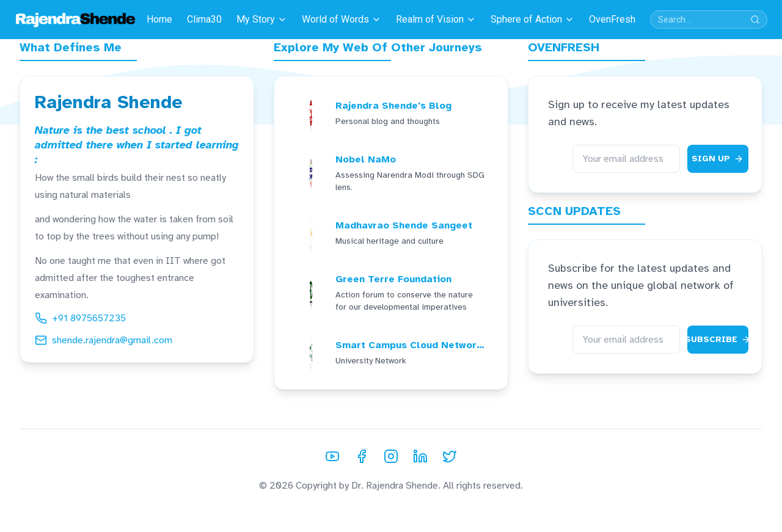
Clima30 (204, 19)
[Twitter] (450, 456)
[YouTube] (332, 456)
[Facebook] (362, 456)
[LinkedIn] (420, 456)
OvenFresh (612, 19)
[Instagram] (391, 456)
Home (159, 19)
